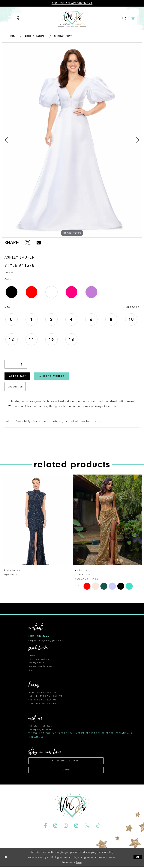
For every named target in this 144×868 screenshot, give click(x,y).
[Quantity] (16, 364)
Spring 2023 (63, 36)
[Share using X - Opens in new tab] (28, 243)
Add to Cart (19, 377)
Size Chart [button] (132, 307)
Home (13, 36)
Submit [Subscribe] (66, 771)
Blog (31, 671)
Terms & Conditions (39, 660)
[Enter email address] (66, 762)
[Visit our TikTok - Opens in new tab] (98, 827)
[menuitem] (11, 18)
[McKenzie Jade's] (72, 18)
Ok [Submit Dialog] (138, 859)
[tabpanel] (72, 140)
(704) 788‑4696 (39, 637)
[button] (11, 18)
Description (15, 387)
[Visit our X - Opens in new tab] (87, 827)
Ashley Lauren (36, 36)
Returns (33, 656)
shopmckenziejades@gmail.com (46, 641)
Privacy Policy (36, 663)
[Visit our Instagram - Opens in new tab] (55, 827)
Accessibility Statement (41, 667)
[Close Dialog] (6, 859)
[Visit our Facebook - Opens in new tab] (46, 827)
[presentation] (36, 521)
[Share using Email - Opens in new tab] (39, 243)
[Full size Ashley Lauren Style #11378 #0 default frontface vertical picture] (72, 140)
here (79, 864)
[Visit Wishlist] (133, 18)
